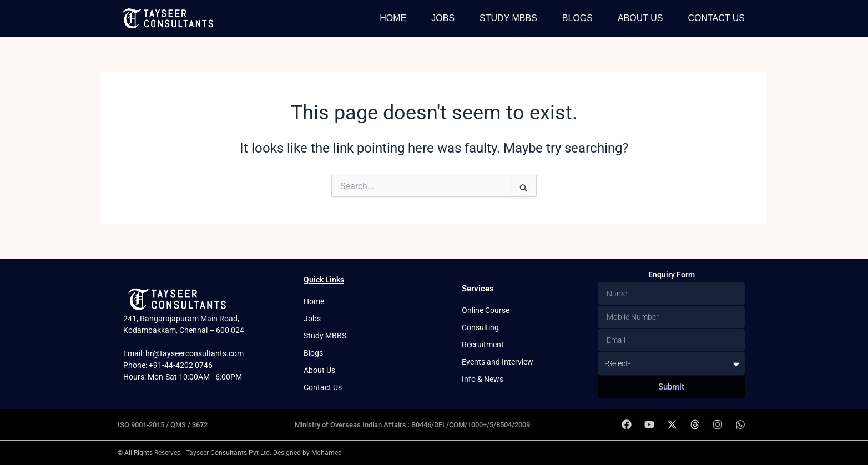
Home (393, 18)
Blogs (577, 18)
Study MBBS (508, 18)
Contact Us (716, 18)
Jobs (443, 18)
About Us (640, 18)
